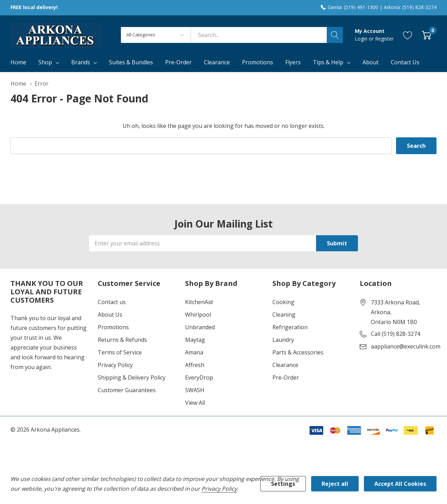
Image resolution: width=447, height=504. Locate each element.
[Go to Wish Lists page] (408, 35)
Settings (283, 484)
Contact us (112, 302)
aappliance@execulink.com (406, 346)
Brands (81, 62)
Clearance (285, 365)
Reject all (335, 484)
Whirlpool (198, 315)
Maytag (195, 340)
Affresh (195, 365)
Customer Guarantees (127, 390)
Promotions (113, 327)
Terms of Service (120, 352)
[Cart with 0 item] (427, 35)
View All (195, 403)
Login (362, 39)
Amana (194, 352)
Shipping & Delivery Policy (132, 377)
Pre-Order (286, 377)
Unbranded (200, 327)
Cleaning (284, 315)
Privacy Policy (115, 365)
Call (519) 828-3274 (395, 334)
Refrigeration (290, 327)
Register (384, 39)
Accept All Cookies (400, 484)
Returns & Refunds (122, 340)
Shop (45, 62)
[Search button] (335, 35)
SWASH (195, 390)
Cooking (283, 302)
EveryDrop (199, 377)
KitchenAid (199, 302)
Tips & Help (328, 62)
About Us (110, 315)
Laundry (283, 340)
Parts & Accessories (298, 352)
